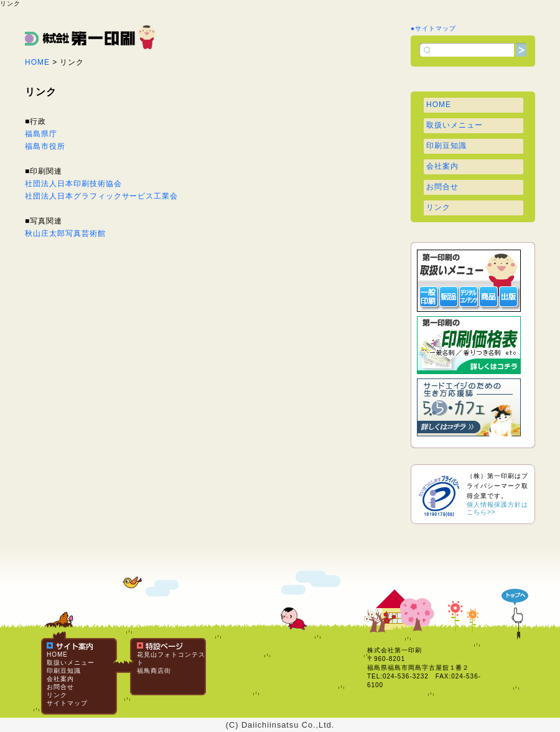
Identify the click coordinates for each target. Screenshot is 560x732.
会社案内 (442, 166)
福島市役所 (45, 146)
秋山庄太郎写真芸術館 (65, 233)
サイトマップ (67, 703)
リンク (438, 207)
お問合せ (442, 187)
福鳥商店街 (154, 671)
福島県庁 (41, 134)
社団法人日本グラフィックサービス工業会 (101, 196)
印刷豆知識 (446, 146)
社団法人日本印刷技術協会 (73, 184)
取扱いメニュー (455, 125)
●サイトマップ (433, 28)
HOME (37, 62)
